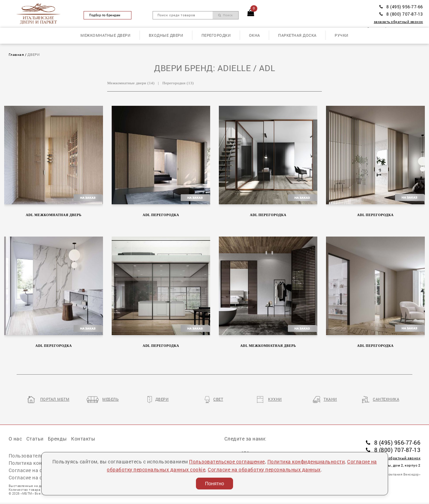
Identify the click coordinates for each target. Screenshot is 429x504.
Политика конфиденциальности (306, 462)
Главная (16, 55)
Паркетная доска (297, 35)
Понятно (214, 484)
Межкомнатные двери (105, 35)
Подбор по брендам (107, 15)
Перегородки (216, 35)
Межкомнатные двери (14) (131, 83)
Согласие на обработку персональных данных (264, 469)
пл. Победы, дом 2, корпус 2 (392, 465)
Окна (255, 35)
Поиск (225, 15)
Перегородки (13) (178, 83)
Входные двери (166, 35)
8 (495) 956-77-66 (401, 7)
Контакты (83, 439)
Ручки (342, 35)
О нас (15, 439)
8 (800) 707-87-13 (401, 14)
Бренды (57, 439)
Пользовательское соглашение (227, 462)
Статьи (35, 439)
